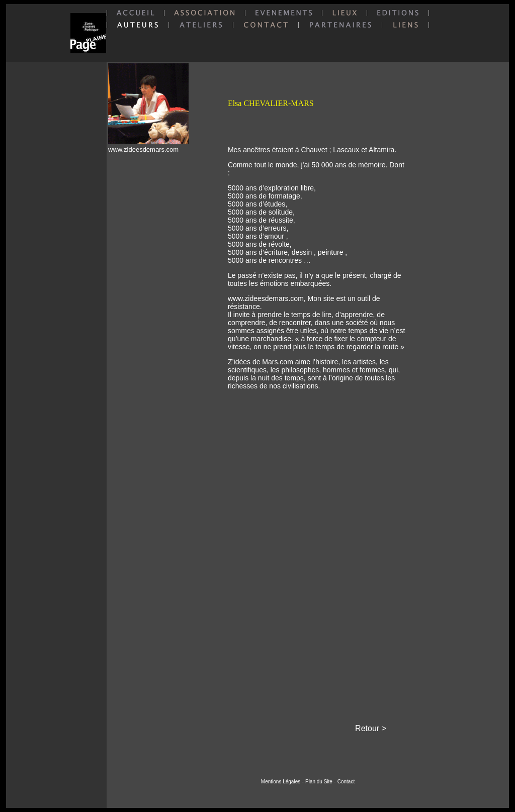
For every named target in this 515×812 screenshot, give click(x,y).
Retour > (371, 728)
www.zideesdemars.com (143, 149)
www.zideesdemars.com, (268, 298)
